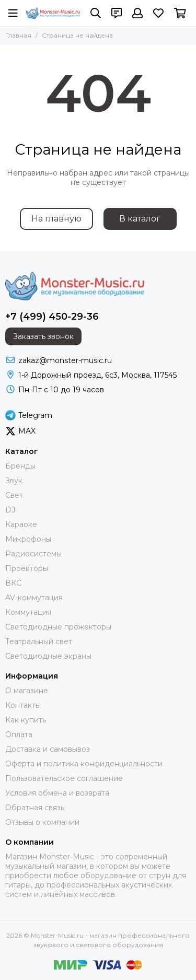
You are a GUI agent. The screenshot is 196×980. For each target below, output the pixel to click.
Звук (14, 481)
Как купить (26, 720)
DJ (10, 510)
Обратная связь (35, 808)
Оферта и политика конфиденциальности (84, 764)
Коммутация (28, 612)
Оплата (19, 734)
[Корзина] (180, 13)
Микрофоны (28, 539)
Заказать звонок (43, 336)
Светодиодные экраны (48, 656)
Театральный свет (39, 641)
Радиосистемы (33, 554)
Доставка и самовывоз (48, 749)
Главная (18, 35)
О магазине (27, 691)
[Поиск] (96, 13)
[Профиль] (137, 13)
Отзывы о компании (42, 822)
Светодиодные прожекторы (58, 627)
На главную (56, 219)
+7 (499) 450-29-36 (52, 317)
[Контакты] (117, 13)
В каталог (140, 219)
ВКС (13, 583)
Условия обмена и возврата (57, 793)
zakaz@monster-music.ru (65, 360)
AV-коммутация (34, 598)
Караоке (21, 524)
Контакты (23, 705)
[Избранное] (158, 13)
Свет (14, 495)
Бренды (20, 466)
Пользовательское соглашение (64, 778)
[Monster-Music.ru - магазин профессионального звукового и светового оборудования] (53, 13)
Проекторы (27, 568)
